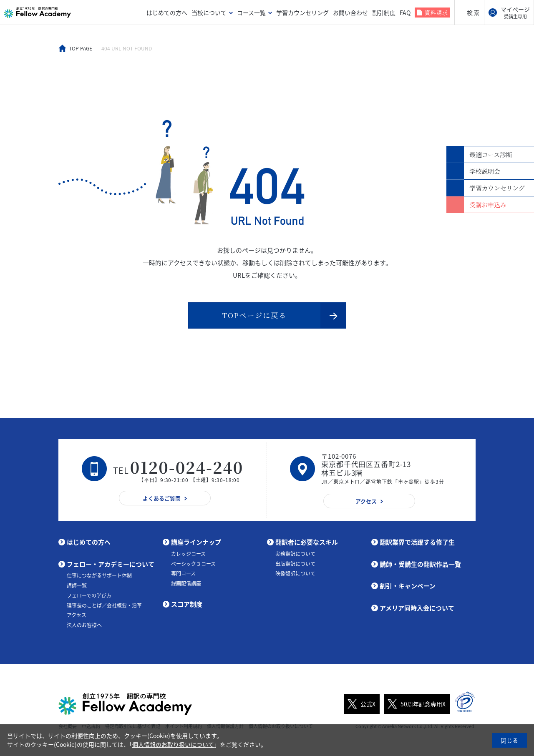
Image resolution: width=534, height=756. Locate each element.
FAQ (405, 13)
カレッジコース (188, 553)
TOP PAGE (81, 48)
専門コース (183, 573)
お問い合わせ (350, 13)
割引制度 (384, 13)
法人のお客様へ (84, 625)
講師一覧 (77, 585)
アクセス (77, 615)
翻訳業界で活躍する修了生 (417, 542)
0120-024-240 (187, 466)
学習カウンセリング (302, 13)
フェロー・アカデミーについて (111, 564)
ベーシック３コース (193, 563)
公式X (360, 703)
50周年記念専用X (415, 703)
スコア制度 (187, 604)
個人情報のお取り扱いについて (173, 744)
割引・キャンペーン (408, 585)
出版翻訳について (295, 563)
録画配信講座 (186, 583)
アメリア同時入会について (417, 608)
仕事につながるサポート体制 (99, 575)
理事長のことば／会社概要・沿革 (104, 605)
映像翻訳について (295, 573)
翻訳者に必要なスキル (307, 542)
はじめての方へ (167, 13)
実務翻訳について (295, 553)
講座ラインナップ (196, 542)
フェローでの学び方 (89, 595)
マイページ (515, 13)
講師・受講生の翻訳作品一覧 (420, 564)
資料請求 (436, 12)
